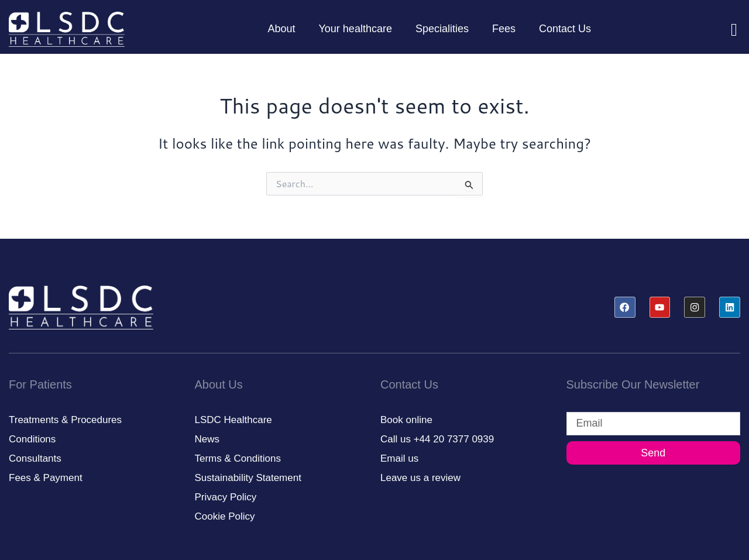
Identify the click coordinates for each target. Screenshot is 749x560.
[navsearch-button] (726, 29)
